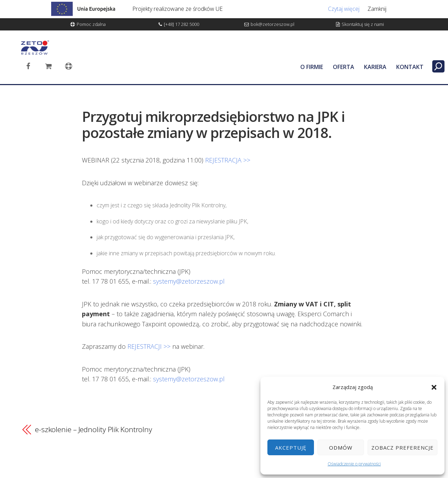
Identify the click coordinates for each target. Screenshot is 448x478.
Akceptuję (291, 448)
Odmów (341, 448)
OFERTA (344, 67)
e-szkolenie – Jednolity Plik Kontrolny (94, 429)
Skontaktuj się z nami (363, 24)
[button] (434, 387)
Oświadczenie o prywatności (354, 464)
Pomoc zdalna (91, 24)
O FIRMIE (312, 67)
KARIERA (375, 67)
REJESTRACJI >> (149, 346)
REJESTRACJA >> (228, 160)
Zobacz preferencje (402, 448)
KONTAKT (410, 67)
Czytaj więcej (344, 9)
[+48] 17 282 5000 (181, 24)
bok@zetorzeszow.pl (272, 24)
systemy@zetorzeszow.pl (189, 281)
